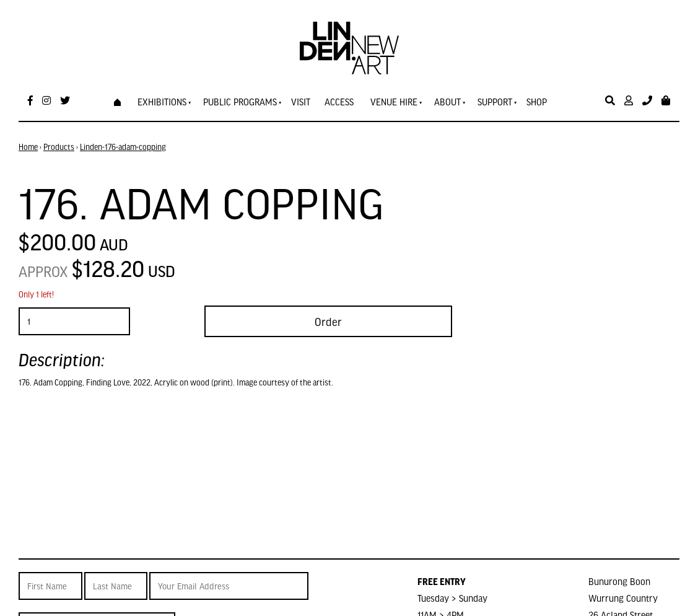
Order (328, 321)
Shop (537, 102)
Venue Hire (394, 102)
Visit (301, 102)
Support (495, 102)
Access (339, 102)
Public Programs (240, 102)
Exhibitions (162, 102)
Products (59, 147)
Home (28, 147)
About (447, 102)
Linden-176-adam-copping (123, 147)
